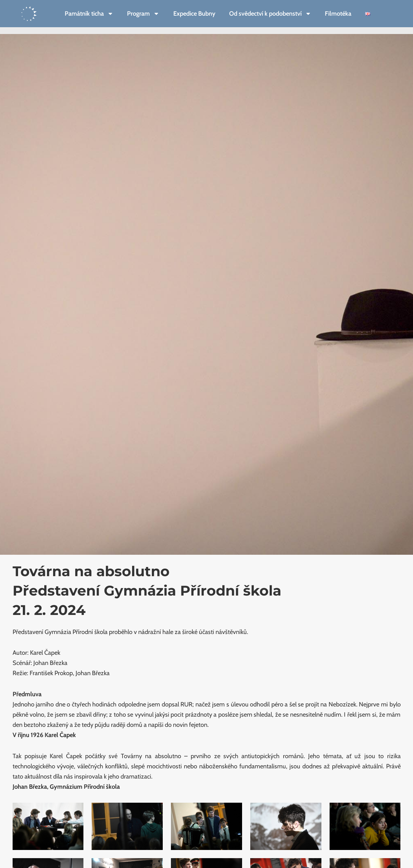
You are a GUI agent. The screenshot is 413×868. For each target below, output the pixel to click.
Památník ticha (89, 14)
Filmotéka (338, 13)
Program (143, 14)
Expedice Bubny (194, 13)
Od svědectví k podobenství (270, 14)
